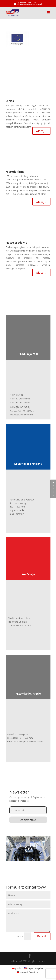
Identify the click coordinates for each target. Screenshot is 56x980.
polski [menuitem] (18, 968)
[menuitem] (16, 968)
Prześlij (42, 936)
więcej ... (41, 131)
